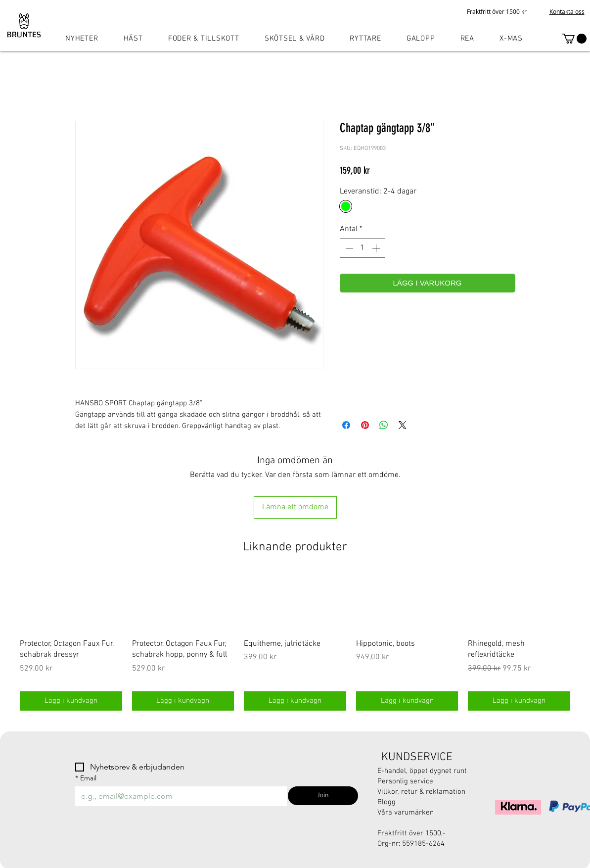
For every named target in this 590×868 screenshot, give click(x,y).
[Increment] (377, 248)
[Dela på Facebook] (346, 425)
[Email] (178, 796)
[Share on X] (403, 425)
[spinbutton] (363, 248)
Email (86, 778)
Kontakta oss (567, 11)
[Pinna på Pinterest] (365, 425)
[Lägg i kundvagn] (71, 701)
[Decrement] (348, 248)
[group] (295, 642)
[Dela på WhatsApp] (384, 425)
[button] (574, 39)
